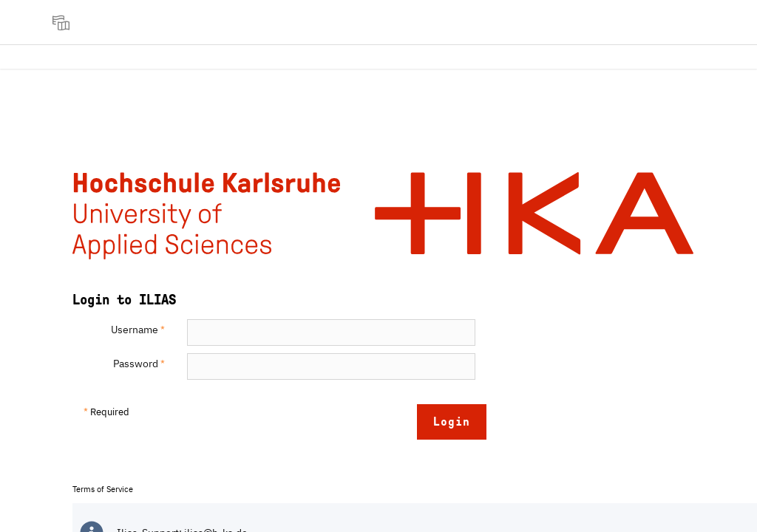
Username (138, 330)
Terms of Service (103, 489)
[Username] (331, 332)
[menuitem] (63, 22)
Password (139, 364)
